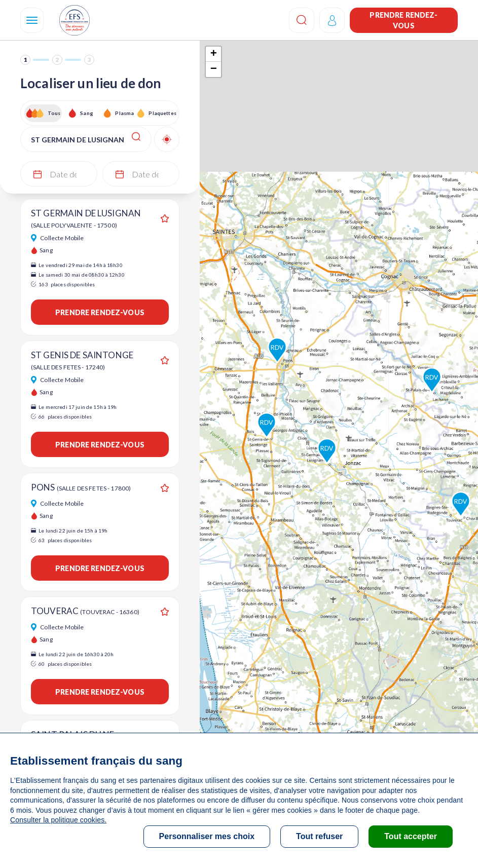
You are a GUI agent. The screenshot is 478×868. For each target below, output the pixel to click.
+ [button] (214, 54)
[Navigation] (32, 20)
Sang (87, 113)
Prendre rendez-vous (403, 20)
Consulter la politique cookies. (58, 820)
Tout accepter (411, 836)
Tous (54, 113)
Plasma (124, 113)
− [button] (214, 69)
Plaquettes (162, 113)
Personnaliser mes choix (207, 836)
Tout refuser (319, 836)
